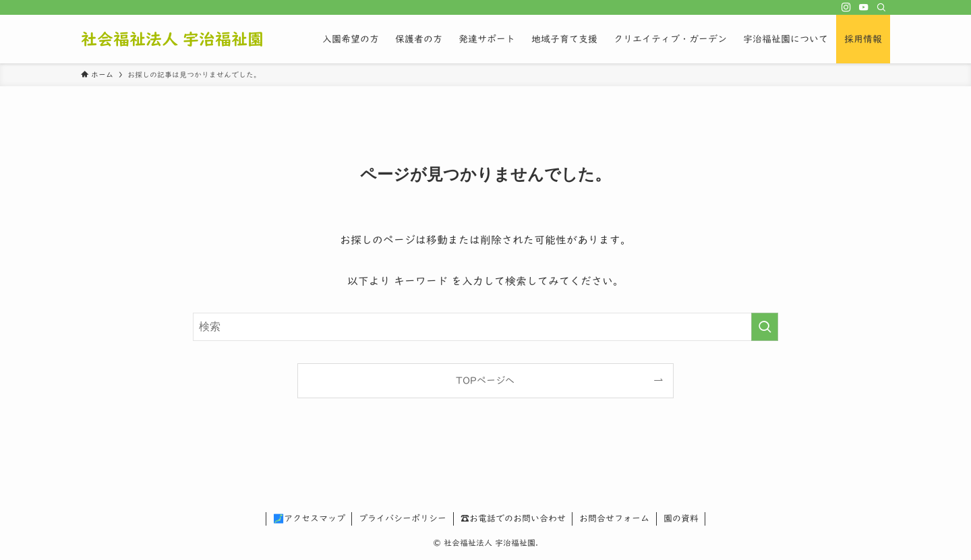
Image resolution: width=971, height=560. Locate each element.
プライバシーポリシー (403, 519)
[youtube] (864, 7)
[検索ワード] (486, 327)
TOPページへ (485, 380)
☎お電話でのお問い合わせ (513, 519)
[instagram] (846, 7)
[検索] (881, 7)
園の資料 (681, 519)
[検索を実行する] (765, 327)
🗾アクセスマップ (309, 519)
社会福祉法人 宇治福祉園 (172, 39)
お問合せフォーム (614, 519)
